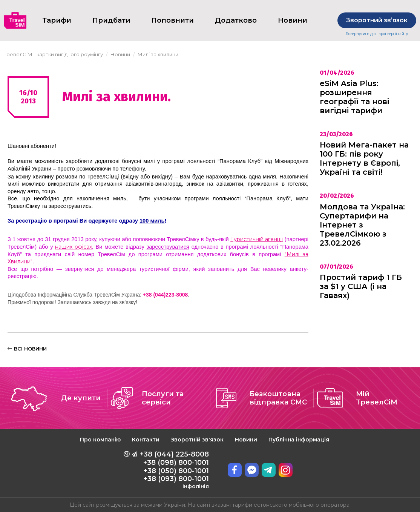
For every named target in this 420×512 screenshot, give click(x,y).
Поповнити (172, 20)
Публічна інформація (299, 440)
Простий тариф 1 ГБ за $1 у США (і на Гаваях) (361, 286)
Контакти (146, 440)
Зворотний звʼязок (377, 20)
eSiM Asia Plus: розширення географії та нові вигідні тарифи (354, 97)
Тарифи (57, 20)
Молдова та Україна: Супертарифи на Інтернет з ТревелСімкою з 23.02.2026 (362, 225)
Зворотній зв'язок (197, 440)
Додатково (236, 20)
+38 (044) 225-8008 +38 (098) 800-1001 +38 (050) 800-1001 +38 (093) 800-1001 (174, 470)
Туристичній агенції (257, 239)
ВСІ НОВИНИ (27, 349)
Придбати (111, 20)
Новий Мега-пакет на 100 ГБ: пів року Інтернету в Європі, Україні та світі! (364, 158)
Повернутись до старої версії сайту (377, 34)
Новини (246, 440)
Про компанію (100, 440)
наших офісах (74, 247)
